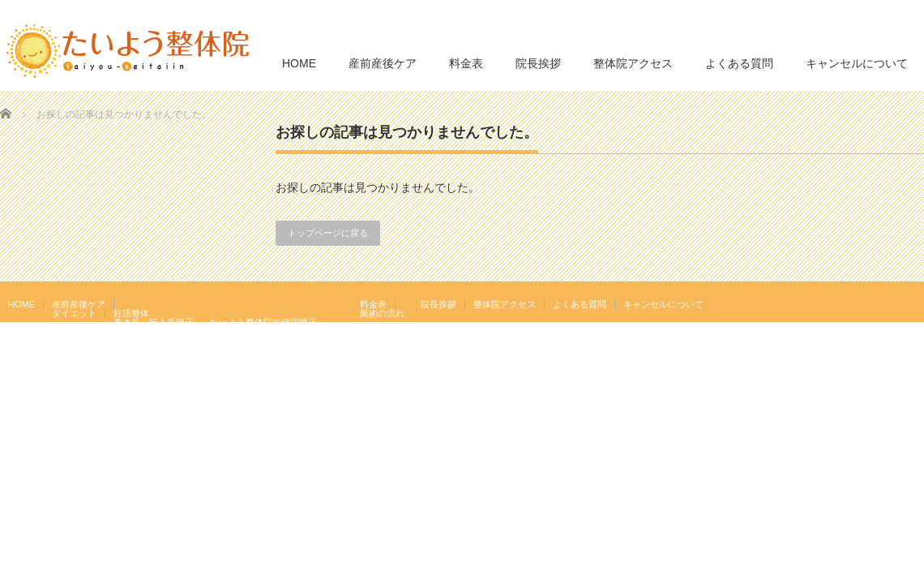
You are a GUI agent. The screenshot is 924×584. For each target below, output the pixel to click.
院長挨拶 (538, 63)
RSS (891, 303)
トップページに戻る (328, 233)
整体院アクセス (633, 63)
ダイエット (74, 313)
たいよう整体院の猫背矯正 (263, 322)
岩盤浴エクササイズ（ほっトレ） (277, 331)
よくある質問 (739, 63)
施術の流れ (382, 313)
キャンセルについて (857, 63)
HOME (299, 63)
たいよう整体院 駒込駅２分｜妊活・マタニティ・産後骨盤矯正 (783, 367)
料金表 (466, 63)
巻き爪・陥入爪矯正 (154, 322)
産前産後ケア (383, 63)
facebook (914, 303)
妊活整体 (131, 313)
